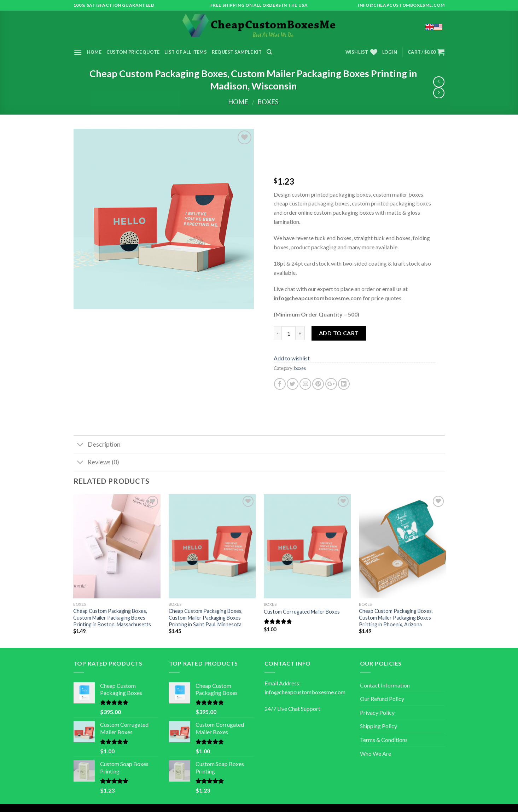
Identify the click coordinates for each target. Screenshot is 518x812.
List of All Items (185, 52)
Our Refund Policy (382, 699)
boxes (268, 102)
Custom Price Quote (133, 52)
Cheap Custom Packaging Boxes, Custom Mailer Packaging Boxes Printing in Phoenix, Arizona (396, 617)
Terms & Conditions (384, 740)
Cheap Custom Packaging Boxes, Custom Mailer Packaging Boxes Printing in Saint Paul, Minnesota (206, 617)
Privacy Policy (377, 712)
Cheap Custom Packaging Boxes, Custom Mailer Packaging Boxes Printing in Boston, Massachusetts (112, 617)
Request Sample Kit (237, 52)
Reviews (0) (96, 463)
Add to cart (339, 333)
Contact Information (385, 685)
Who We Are (376, 753)
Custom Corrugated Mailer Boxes (302, 612)
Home (94, 52)
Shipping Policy (379, 726)
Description (97, 445)
